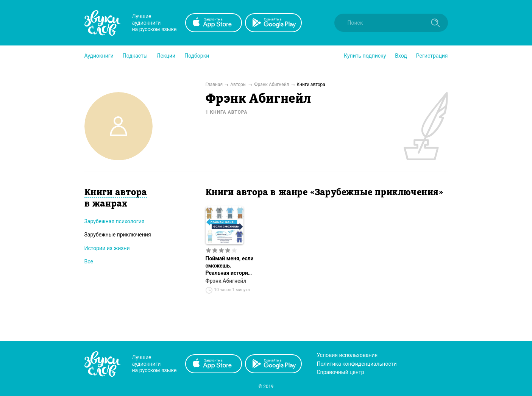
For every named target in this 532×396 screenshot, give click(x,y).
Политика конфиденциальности (357, 364)
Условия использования (347, 355)
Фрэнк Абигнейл (226, 281)
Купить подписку (365, 56)
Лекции (166, 56)
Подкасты (135, 56)
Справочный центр (341, 372)
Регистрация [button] (432, 56)
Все (89, 261)
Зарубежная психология (115, 221)
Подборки (197, 56)
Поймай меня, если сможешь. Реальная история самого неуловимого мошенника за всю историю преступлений (230, 266)
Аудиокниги (99, 56)
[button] (99, 56)
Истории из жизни (107, 248)
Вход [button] (401, 56)
